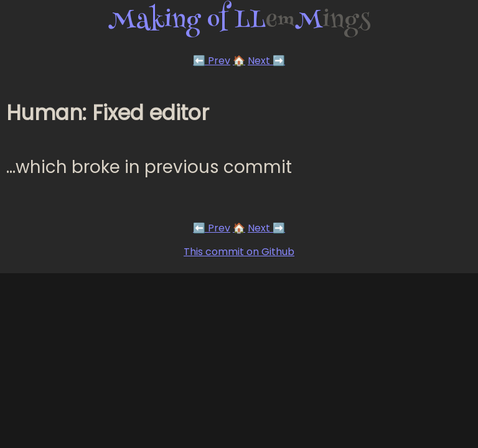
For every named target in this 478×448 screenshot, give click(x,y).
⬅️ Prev (212, 61)
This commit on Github (239, 252)
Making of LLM (239, 22)
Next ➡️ (266, 61)
